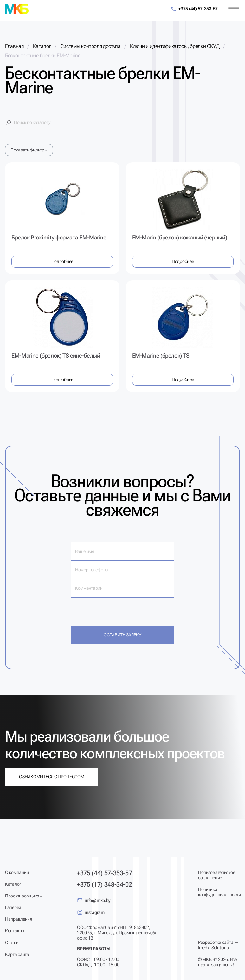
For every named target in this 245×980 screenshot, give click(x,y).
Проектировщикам (24, 896)
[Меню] (234, 9)
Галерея (13, 907)
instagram (91, 912)
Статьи (12, 943)
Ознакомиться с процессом (52, 777)
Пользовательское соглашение (217, 875)
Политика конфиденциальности (219, 892)
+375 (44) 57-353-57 (194, 9)
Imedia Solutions (213, 948)
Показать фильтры (29, 150)
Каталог (13, 884)
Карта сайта (17, 954)
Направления (19, 919)
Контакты (15, 931)
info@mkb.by (94, 900)
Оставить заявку (122, 635)
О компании (17, 872)
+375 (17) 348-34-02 (104, 884)
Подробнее (62, 261)
